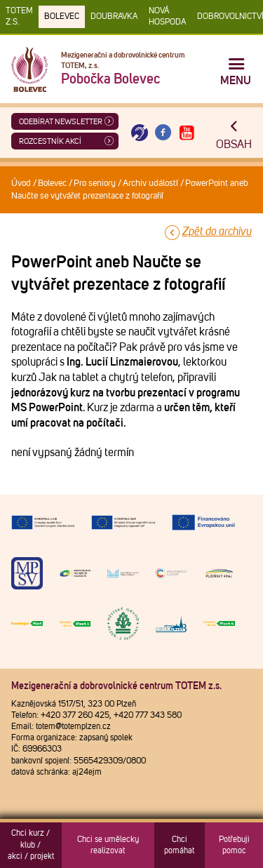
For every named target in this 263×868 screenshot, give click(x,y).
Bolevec (62, 17)
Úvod (21, 183)
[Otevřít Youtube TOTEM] (187, 133)
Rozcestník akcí (50, 141)
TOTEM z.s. (19, 17)
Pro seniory (95, 183)
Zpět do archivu (217, 232)
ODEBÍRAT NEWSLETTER (61, 122)
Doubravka (114, 17)
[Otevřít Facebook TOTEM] (163, 133)
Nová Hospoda (167, 17)
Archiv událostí (150, 183)
